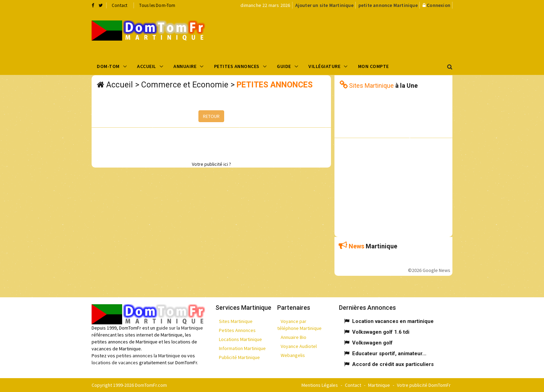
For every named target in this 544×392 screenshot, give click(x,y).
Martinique (379, 385)
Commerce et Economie (185, 85)
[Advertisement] (342, 33)
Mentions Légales (320, 385)
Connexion (439, 5)
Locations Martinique (240, 339)
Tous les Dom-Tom (157, 5)
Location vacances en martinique (393, 321)
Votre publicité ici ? (211, 164)
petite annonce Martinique (388, 5)
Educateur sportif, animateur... (389, 353)
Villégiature (324, 66)
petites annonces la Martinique (148, 356)
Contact (120, 5)
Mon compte (373, 66)
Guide (284, 66)
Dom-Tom (108, 66)
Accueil (147, 66)
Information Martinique (242, 348)
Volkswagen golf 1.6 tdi (381, 332)
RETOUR (211, 116)
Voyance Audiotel (299, 346)
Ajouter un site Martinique (324, 5)
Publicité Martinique (239, 357)
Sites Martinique (236, 321)
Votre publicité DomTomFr (424, 385)
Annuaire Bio (294, 337)
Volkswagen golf (372, 343)
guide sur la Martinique (180, 328)
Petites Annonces (237, 66)
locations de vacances (115, 363)
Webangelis (293, 355)
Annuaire (185, 66)
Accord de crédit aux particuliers (393, 364)
